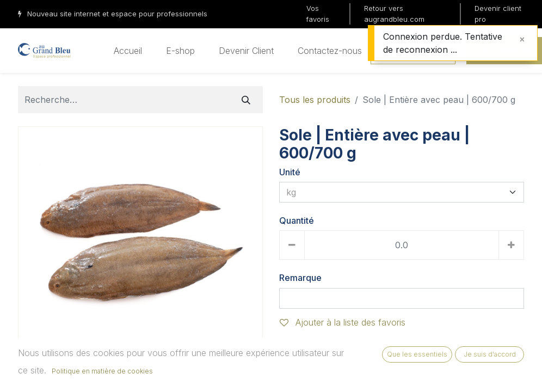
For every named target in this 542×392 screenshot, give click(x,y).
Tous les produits (315, 100)
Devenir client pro (498, 14)
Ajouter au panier (325, 363)
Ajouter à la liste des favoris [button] (343, 322)
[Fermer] (522, 39)
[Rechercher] (246, 100)
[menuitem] (128, 51)
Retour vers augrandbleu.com (394, 14)
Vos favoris (318, 14)
